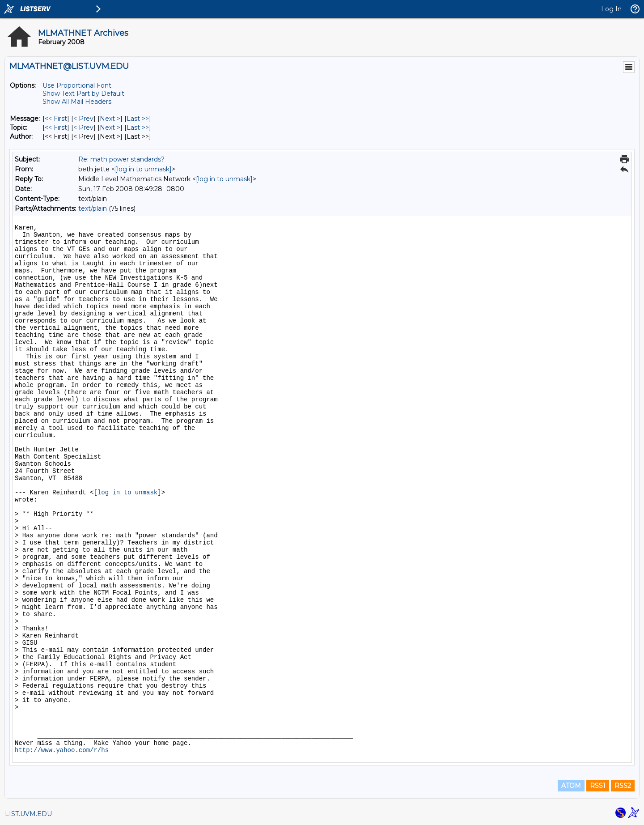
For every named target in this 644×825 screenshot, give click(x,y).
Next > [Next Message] (110, 119)
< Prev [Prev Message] (83, 119)
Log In (611, 9)
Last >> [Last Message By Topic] (138, 128)
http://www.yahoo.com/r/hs (62, 750)
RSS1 (598, 786)
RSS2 (623, 786)
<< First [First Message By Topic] (56, 128)
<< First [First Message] (56, 119)
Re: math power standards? (121, 159)
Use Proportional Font (77, 85)
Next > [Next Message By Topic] (110, 128)
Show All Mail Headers (77, 102)
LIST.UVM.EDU (28, 814)
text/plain (93, 208)
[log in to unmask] (143, 169)
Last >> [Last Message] (138, 119)
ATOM (571, 786)
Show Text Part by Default (83, 94)
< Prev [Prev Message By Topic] (83, 128)
